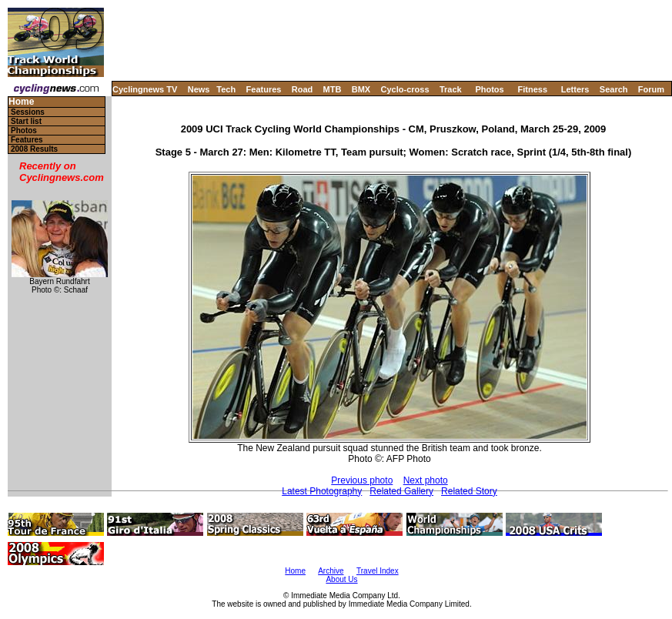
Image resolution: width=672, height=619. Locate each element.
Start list (26, 121)
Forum (651, 89)
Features (264, 89)
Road (303, 89)
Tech (226, 89)
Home (21, 102)
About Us (341, 579)
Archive (331, 571)
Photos (489, 89)
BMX (361, 89)
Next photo (426, 480)
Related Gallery (401, 491)
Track (451, 89)
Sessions (28, 112)
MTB (333, 89)
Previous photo (362, 480)
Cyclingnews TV (145, 89)
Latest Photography (322, 491)
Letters (575, 89)
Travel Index (378, 571)
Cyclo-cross (405, 89)
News (199, 89)
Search (614, 89)
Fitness (532, 89)
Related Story (469, 491)
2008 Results (34, 149)
